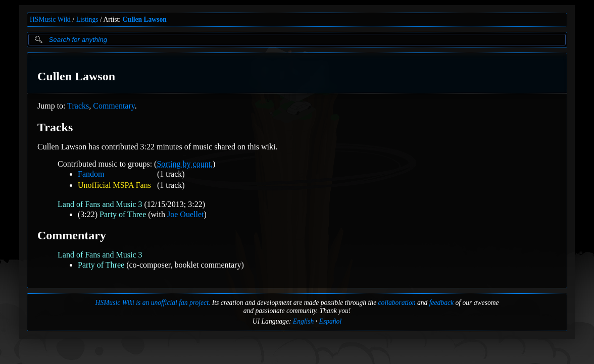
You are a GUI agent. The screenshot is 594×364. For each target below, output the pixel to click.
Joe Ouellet (185, 214)
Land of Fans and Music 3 (100, 204)
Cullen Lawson (145, 19)
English (304, 321)
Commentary (114, 106)
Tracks (78, 106)
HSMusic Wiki (50, 19)
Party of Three (123, 214)
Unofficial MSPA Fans (114, 185)
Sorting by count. (185, 164)
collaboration (397, 303)
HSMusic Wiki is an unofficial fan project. (153, 303)
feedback (441, 303)
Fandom (91, 174)
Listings (87, 19)
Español (331, 321)
